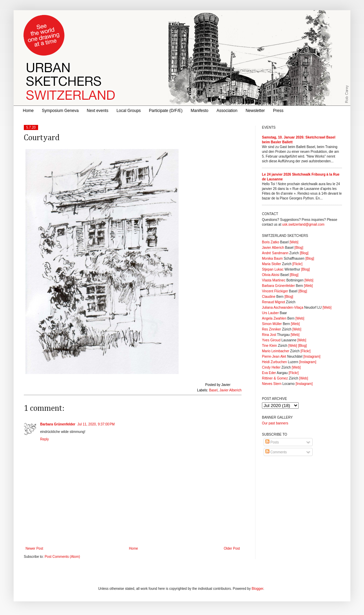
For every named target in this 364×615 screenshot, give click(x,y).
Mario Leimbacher (276, 351)
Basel (213, 390)
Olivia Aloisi (271, 275)
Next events (97, 111)
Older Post (232, 548)
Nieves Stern (272, 384)
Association (227, 111)
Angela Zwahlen (274, 318)
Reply (45, 439)
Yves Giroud (271, 340)
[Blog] (299, 248)
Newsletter (255, 111)
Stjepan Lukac (273, 269)
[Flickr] (297, 264)
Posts (272, 442)
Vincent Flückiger (275, 291)
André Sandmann (275, 253)
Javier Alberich (230, 390)
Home (28, 111)
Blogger (258, 589)
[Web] (294, 242)
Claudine (269, 297)
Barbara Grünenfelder (58, 424)
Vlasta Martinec (274, 280)
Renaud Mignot (274, 302)
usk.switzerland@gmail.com (303, 224)
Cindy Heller (271, 367)
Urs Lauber (270, 313)
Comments (276, 452)
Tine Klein (269, 346)
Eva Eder (269, 373)
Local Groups (128, 111)
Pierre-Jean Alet (274, 357)
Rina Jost (269, 335)
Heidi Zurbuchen (274, 362)
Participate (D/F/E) (166, 111)
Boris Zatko (271, 242)
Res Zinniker (271, 329)
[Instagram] (312, 357)
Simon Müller (272, 324)
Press (278, 111)
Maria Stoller (271, 264)
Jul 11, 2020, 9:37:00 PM (96, 424)
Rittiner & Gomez (275, 378)
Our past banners (275, 423)
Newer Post (34, 548)
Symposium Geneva (60, 111)
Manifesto (200, 111)
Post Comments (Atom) (62, 557)
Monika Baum (272, 258)
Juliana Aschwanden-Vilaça (283, 307)
